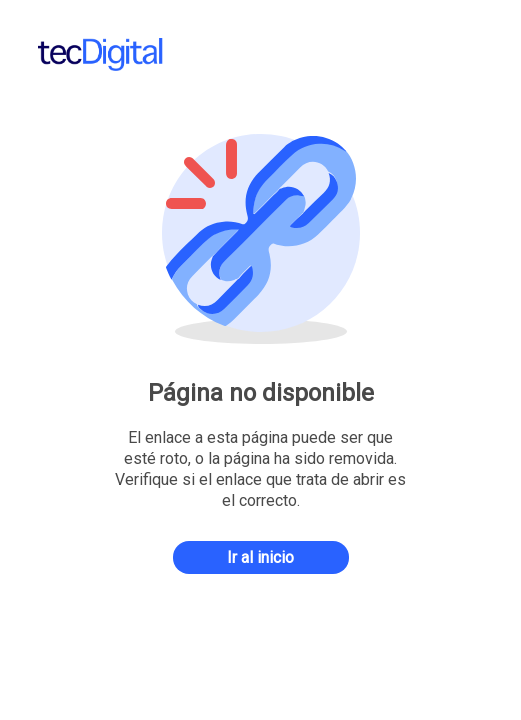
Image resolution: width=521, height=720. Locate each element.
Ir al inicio (260, 557)
